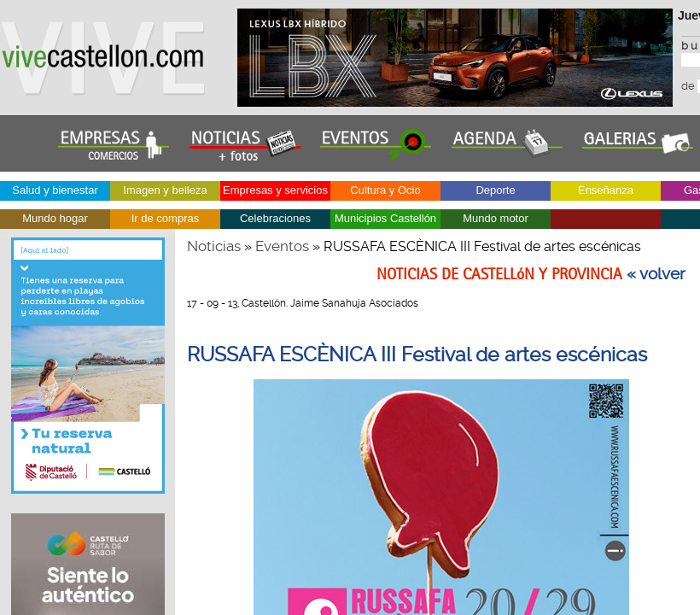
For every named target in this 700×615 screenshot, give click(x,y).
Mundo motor (496, 218)
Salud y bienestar (55, 190)
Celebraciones (275, 218)
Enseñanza (606, 190)
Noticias (214, 246)
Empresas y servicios (275, 190)
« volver (656, 274)
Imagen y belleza (165, 190)
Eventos (282, 246)
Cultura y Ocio (385, 190)
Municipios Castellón (385, 218)
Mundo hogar (55, 218)
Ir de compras (165, 218)
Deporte (495, 190)
